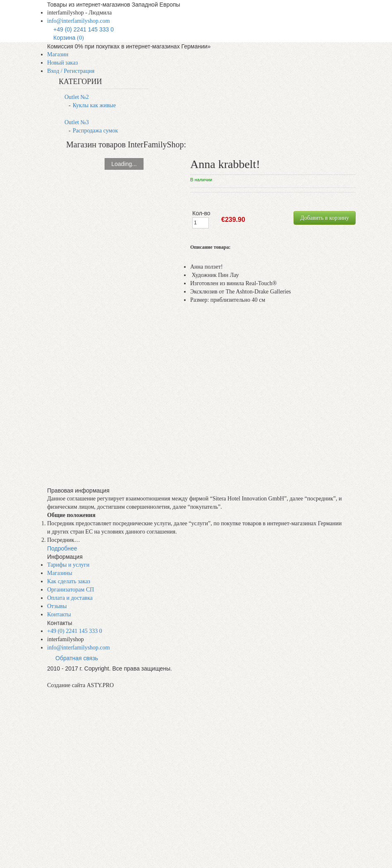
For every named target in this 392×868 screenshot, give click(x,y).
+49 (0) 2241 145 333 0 (84, 29)
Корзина (69, 38)
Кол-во (201, 213)
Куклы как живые (94, 105)
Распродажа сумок (96, 131)
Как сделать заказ (69, 581)
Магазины (60, 573)
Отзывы (57, 606)
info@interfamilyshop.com (79, 21)
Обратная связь (77, 658)
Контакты (59, 614)
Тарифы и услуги (68, 565)
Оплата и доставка (70, 598)
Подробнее (62, 548)
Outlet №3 (77, 122)
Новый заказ (62, 63)
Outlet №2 (77, 97)
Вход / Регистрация (71, 71)
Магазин (58, 54)
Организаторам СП (71, 590)
